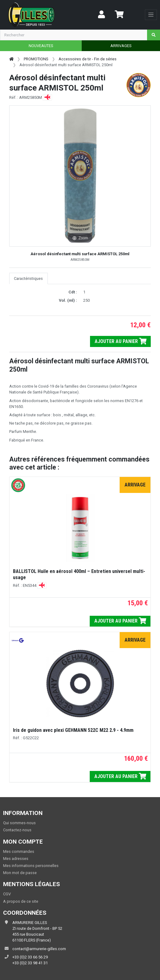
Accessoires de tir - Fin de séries (88, 59)
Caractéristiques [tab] (28, 278)
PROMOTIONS (36, 59)
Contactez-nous (17, 830)
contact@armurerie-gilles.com (39, 949)
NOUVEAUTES (41, 46)
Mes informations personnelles (31, 866)
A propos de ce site (21, 901)
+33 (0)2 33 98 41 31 (30, 963)
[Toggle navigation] (151, 15)
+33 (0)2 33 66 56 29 (30, 957)
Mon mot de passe (20, 873)
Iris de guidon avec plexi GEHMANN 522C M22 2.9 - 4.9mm (73, 730)
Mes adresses (16, 859)
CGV (7, 894)
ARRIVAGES (121, 46)
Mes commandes (19, 851)
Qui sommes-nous (19, 823)
